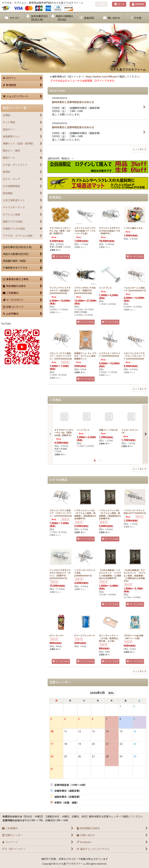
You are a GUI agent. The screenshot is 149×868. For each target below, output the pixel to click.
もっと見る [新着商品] (140, 389)
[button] (137, 18)
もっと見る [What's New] (140, 149)
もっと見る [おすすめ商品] (140, 671)
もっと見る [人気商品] (140, 469)
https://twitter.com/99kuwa (101, 77)
